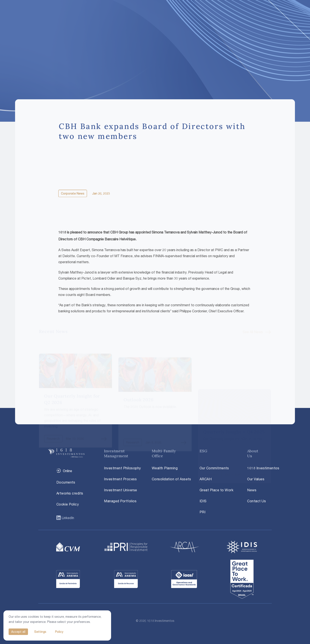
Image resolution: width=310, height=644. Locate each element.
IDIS (203, 501)
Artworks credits (70, 493)
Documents (66, 482)
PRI (203, 512)
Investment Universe (121, 490)
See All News (253, 323)
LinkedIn (67, 518)
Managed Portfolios (120, 501)
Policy (59, 632)
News (252, 490)
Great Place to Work (217, 490)
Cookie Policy (68, 504)
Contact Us (257, 501)
